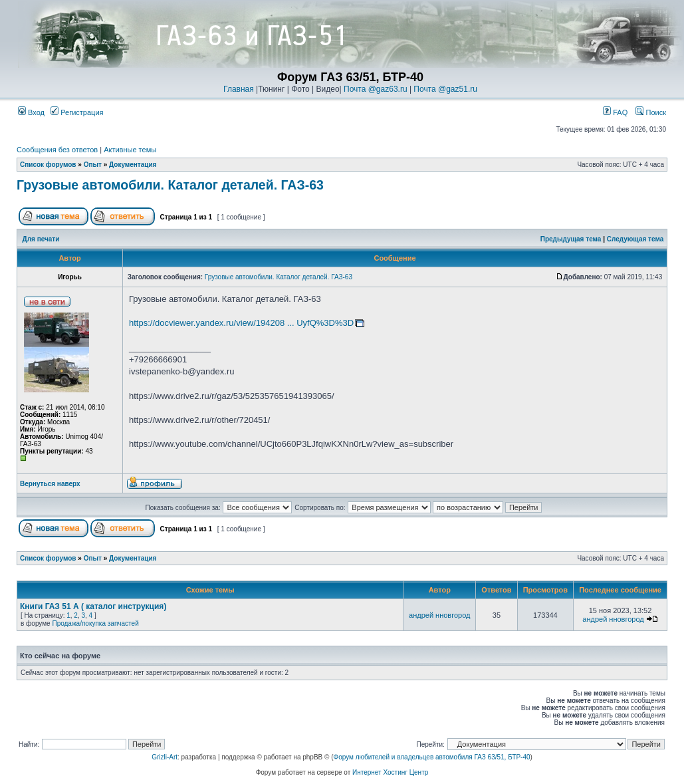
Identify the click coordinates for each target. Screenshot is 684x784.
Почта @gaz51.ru (445, 89)
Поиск (651, 112)
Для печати (41, 239)
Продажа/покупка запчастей (95, 623)
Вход (31, 112)
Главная (239, 89)
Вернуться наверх (50, 484)
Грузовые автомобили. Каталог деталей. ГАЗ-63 (170, 185)
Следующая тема (635, 239)
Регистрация (77, 112)
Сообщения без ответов (57, 150)
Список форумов (48, 165)
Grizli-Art (165, 757)
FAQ (615, 112)
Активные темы (130, 150)
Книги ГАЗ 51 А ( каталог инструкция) (93, 606)
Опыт (93, 165)
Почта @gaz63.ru (376, 89)
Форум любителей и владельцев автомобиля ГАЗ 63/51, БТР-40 (432, 757)
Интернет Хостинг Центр (390, 772)
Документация (133, 165)
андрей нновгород (439, 615)
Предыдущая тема (571, 239)
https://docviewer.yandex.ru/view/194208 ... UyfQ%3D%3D (241, 323)
